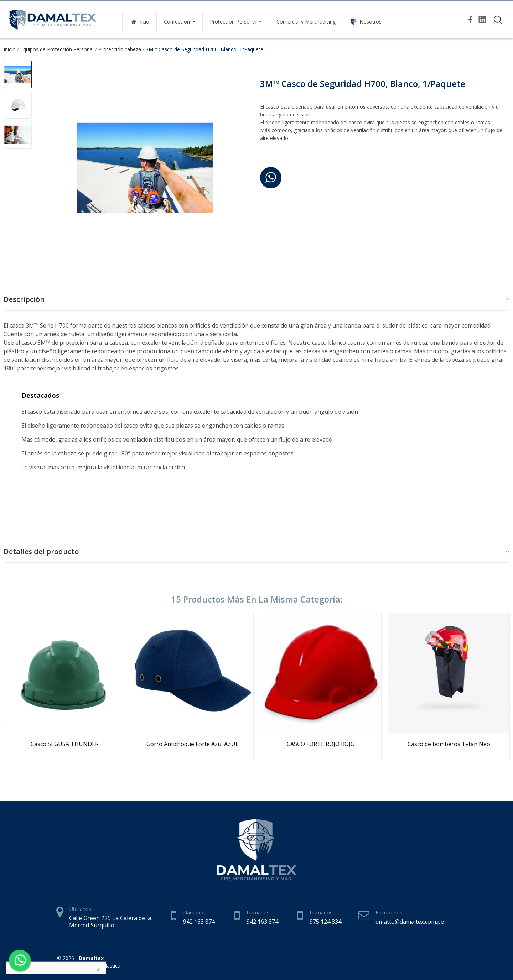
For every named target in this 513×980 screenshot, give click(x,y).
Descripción (24, 299)
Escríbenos (389, 912)
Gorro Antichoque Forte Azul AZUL (193, 744)
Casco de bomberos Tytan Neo (449, 744)
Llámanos (195, 912)
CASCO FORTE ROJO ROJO (321, 744)
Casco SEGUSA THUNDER (65, 744)
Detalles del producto (41, 551)
